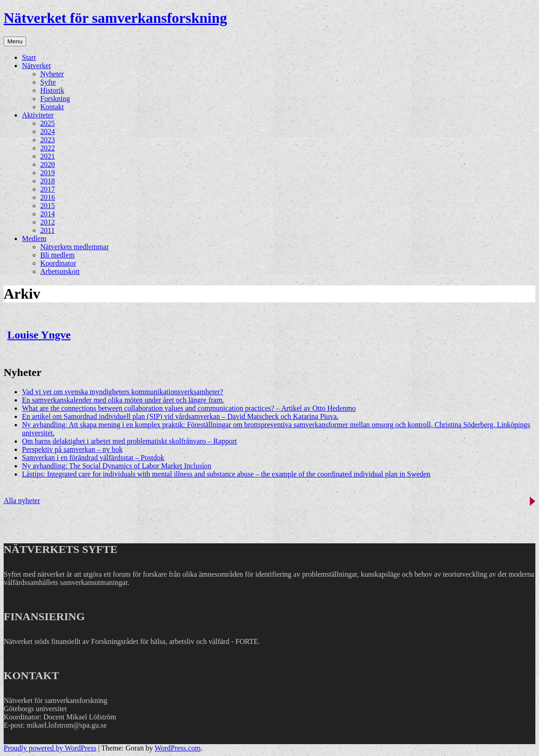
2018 (48, 181)
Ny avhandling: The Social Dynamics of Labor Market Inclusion (117, 466)
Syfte (48, 82)
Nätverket (36, 66)
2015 (48, 206)
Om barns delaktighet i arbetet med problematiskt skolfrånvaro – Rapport (129, 441)
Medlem (34, 239)
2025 (48, 123)
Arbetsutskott (60, 271)
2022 (48, 148)
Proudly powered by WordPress (50, 748)
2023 (48, 140)
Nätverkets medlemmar (75, 247)
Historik (52, 90)
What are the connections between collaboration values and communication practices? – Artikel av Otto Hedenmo (189, 408)
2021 (48, 156)
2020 (48, 164)
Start (29, 57)
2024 (48, 131)
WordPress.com (178, 748)
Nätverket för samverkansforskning (115, 18)
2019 (48, 173)
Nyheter (52, 74)
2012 (48, 222)
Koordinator (58, 263)
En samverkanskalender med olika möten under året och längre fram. (123, 400)
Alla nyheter (22, 501)
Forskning (55, 99)
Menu (15, 41)
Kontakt (52, 107)
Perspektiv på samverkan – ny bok (72, 449)
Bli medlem (57, 255)
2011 (47, 230)
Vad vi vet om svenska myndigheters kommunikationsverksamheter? (123, 392)
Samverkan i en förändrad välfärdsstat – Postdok (93, 458)
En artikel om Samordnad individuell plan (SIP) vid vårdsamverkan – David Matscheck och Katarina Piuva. (180, 416)
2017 (48, 189)
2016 (48, 197)
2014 (48, 214)
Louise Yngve (39, 335)
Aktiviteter (38, 115)
